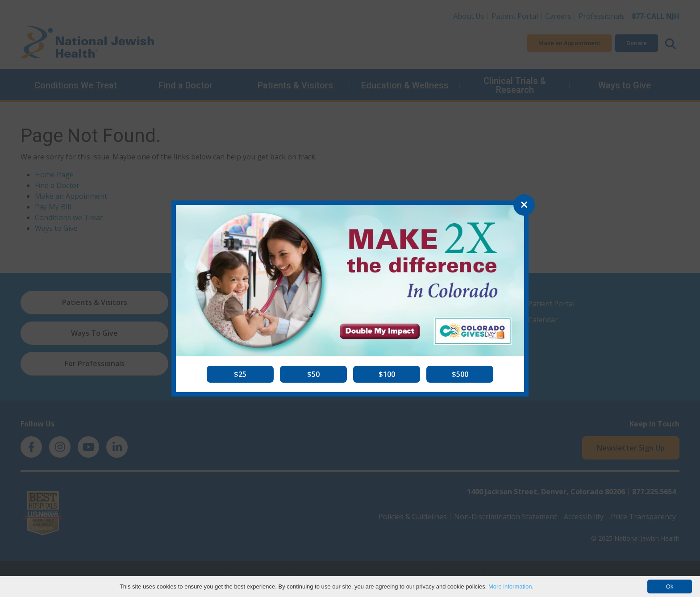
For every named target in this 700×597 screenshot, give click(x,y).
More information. (511, 587)
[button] (240, 374)
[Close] (524, 205)
